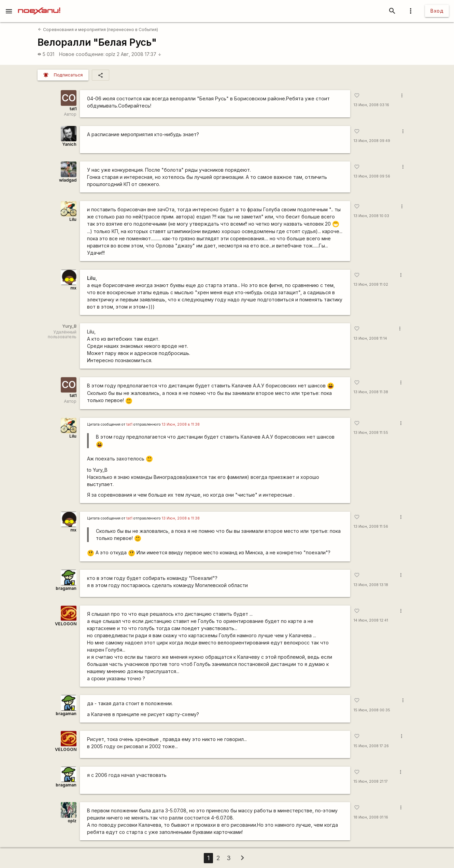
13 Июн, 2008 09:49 (372, 141)
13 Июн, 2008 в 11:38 (181, 424)
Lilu (73, 219)
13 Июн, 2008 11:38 (371, 392)
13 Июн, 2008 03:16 (371, 105)
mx (73, 288)
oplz (110, 54)
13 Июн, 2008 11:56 (371, 527)
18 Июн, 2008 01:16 (371, 817)
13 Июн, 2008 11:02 (371, 284)
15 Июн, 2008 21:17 (371, 781)
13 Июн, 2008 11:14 (370, 338)
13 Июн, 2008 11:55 (371, 433)
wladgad (68, 180)
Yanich (69, 144)
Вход (437, 11)
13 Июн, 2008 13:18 (371, 585)
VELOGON (66, 624)
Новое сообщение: (82, 54)
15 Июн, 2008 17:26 (371, 746)
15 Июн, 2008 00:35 (372, 710)
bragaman (66, 588)
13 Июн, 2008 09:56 (372, 176)
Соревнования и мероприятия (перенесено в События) (98, 30)
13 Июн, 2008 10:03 (371, 216)
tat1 (73, 109)
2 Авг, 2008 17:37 (139, 54)
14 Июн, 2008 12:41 (371, 620)
